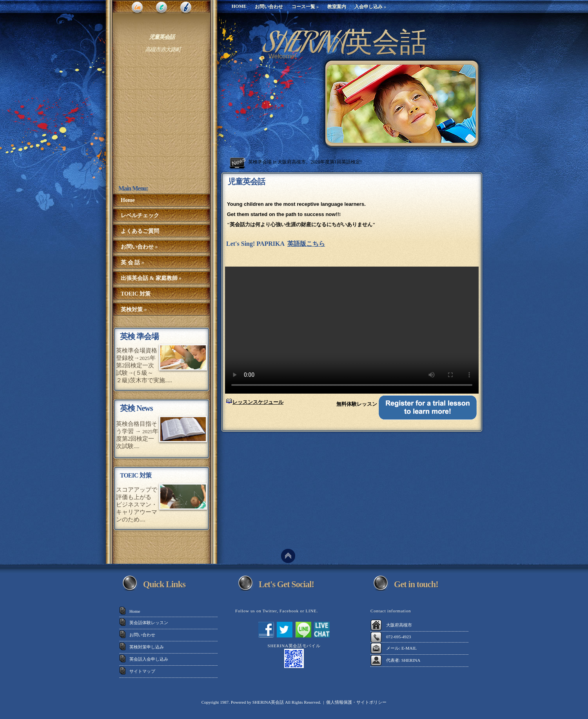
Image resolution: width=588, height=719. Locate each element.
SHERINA (411, 660)
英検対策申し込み (147, 647)
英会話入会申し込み (149, 659)
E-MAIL (409, 648)
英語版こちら (306, 244)
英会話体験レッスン (149, 623)
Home (135, 611)
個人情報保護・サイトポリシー (356, 702)
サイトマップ (142, 671)
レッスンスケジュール (258, 402)
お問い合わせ (142, 635)
